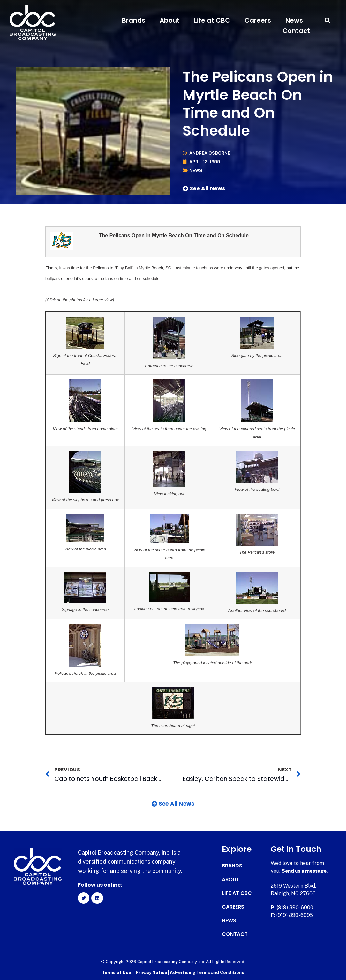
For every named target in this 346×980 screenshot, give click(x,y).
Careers (258, 20)
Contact (296, 31)
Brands (134, 20)
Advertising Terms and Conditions (207, 972)
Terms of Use (116, 972)
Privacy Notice (152, 972)
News (294, 20)
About (170, 20)
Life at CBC (212, 20)
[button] (328, 21)
